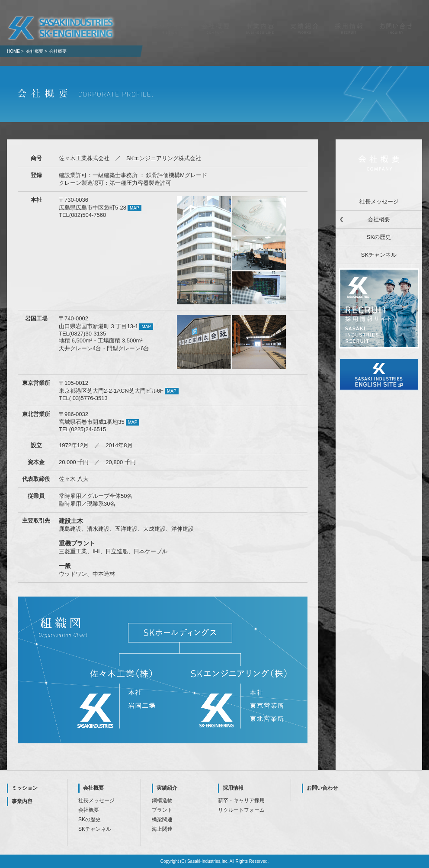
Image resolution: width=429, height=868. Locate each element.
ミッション (25, 788)
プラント (162, 810)
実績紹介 (167, 788)
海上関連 (162, 829)
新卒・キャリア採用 (241, 800)
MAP (134, 208)
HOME (13, 51)
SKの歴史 (379, 237)
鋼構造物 (162, 800)
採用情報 (233, 788)
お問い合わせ (322, 788)
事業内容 (22, 801)
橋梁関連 (162, 820)
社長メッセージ (379, 202)
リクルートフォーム (241, 810)
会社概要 (379, 219)
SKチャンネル (379, 255)
